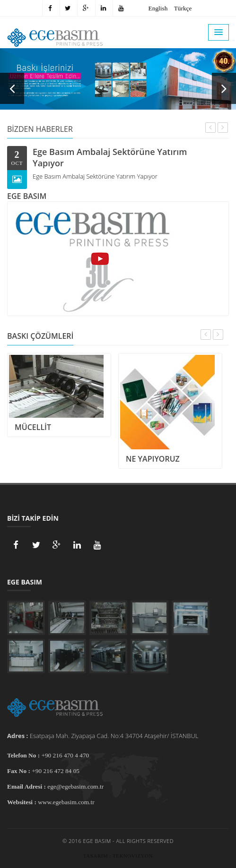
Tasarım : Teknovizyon (118, 856)
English (158, 8)
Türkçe (183, 8)
